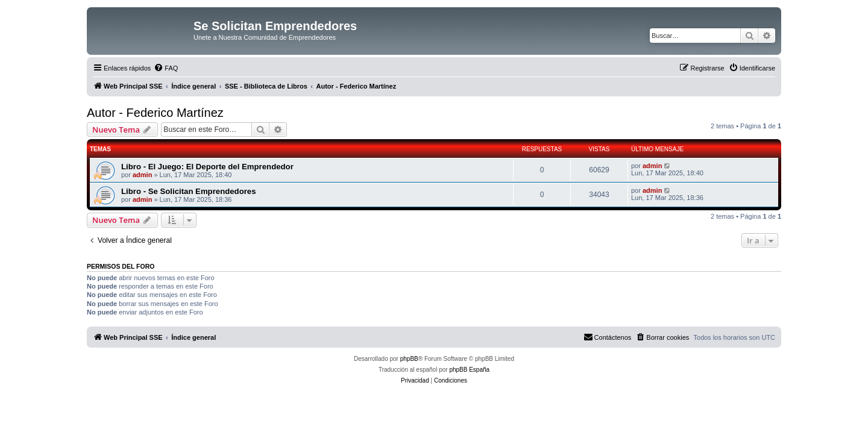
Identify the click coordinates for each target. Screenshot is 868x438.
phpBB (409, 359)
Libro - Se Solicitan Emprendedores (189, 191)
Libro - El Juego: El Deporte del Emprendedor (207, 167)
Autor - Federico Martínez (155, 113)
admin (142, 175)
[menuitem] (166, 68)
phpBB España (469, 370)
